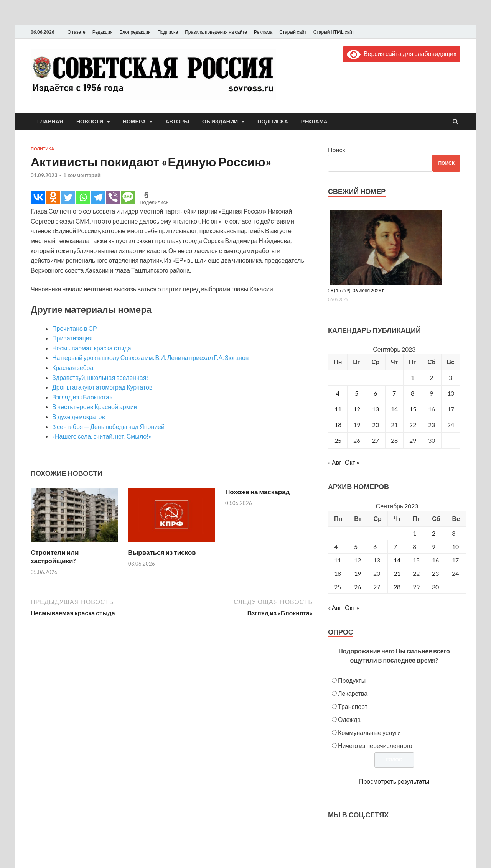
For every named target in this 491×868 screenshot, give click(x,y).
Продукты (352, 680)
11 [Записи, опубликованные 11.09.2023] (338, 409)
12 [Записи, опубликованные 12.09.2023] (357, 409)
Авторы (177, 122)
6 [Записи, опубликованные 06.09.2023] (375, 393)
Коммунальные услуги (369, 732)
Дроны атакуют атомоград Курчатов (102, 387)
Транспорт (353, 706)
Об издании (220, 122)
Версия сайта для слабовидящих (402, 53)
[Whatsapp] (83, 197)
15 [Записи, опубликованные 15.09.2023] (413, 409)
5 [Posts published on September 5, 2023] (356, 547)
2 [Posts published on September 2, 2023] (434, 533)
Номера (134, 122)
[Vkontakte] (38, 197)
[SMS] (128, 197)
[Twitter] (68, 197)
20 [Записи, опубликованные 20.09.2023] (376, 425)
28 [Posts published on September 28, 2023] (397, 587)
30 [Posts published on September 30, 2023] (435, 587)
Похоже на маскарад (257, 492)
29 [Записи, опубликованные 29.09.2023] (413, 440)
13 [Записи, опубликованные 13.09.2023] (376, 409)
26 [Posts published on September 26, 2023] (358, 587)
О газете (77, 32)
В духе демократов (79, 417)
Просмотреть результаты (394, 781)
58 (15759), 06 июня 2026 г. (356, 290)
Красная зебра (73, 367)
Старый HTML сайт (334, 32)
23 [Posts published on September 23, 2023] (435, 573)
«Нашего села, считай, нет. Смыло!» (102, 436)
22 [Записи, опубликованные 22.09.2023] (413, 425)
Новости (90, 122)
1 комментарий (82, 175)
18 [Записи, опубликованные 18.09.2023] (338, 425)
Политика (42, 149)
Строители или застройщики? (55, 556)
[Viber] (113, 197)
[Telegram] (98, 197)
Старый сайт (293, 32)
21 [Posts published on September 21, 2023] (397, 573)
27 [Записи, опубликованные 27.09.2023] (376, 440)
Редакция (103, 32)
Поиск (336, 150)
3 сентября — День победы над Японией (108, 427)
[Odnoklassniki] (53, 197)
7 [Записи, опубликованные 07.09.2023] (394, 393)
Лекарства (353, 693)
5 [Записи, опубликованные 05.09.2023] (357, 393)
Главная (50, 122)
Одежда (349, 719)
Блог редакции (135, 32)
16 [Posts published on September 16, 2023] (435, 560)
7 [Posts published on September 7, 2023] (395, 547)
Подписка (168, 32)
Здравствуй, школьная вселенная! (100, 377)
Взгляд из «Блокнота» (82, 397)
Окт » (352, 462)
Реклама (263, 32)
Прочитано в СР (75, 328)
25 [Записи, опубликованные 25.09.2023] (338, 440)
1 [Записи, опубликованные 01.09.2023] (413, 377)
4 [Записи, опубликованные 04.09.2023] (338, 393)
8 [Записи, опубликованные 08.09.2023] (413, 393)
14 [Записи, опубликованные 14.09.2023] (394, 409)
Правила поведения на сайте (216, 32)
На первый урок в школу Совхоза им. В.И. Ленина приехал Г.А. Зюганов (150, 358)
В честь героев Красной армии (95, 407)
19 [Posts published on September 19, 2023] (358, 573)
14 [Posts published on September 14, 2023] (397, 560)
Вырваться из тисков (162, 552)
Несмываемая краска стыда (92, 348)
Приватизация (72, 338)
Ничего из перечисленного (375, 746)
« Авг (335, 462)
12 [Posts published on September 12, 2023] (358, 560)
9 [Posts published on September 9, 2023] (434, 547)
